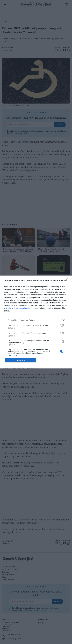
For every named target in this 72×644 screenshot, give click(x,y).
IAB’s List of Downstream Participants (19, 308)
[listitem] (36, 320)
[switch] (62, 325)
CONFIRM (21, 360)
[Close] (67, 281)
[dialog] (36, 322)
